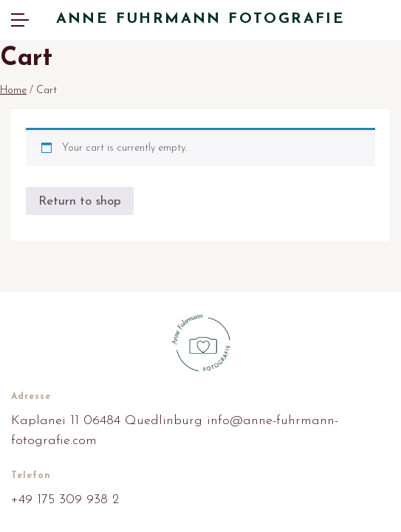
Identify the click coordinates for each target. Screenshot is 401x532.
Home (13, 91)
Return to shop (80, 201)
